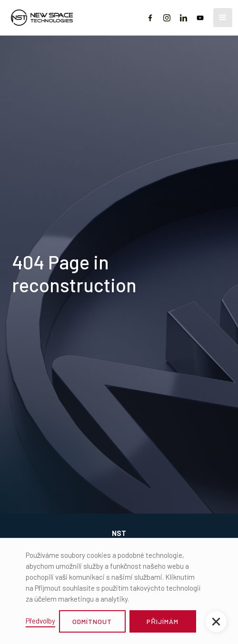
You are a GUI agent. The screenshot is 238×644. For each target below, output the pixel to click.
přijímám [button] (163, 621)
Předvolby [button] (40, 621)
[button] (223, 18)
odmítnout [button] (92, 621)
